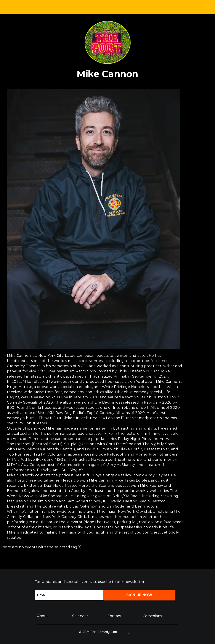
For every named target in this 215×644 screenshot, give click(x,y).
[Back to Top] (129, 633)
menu (207, 7)
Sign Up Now (139, 595)
